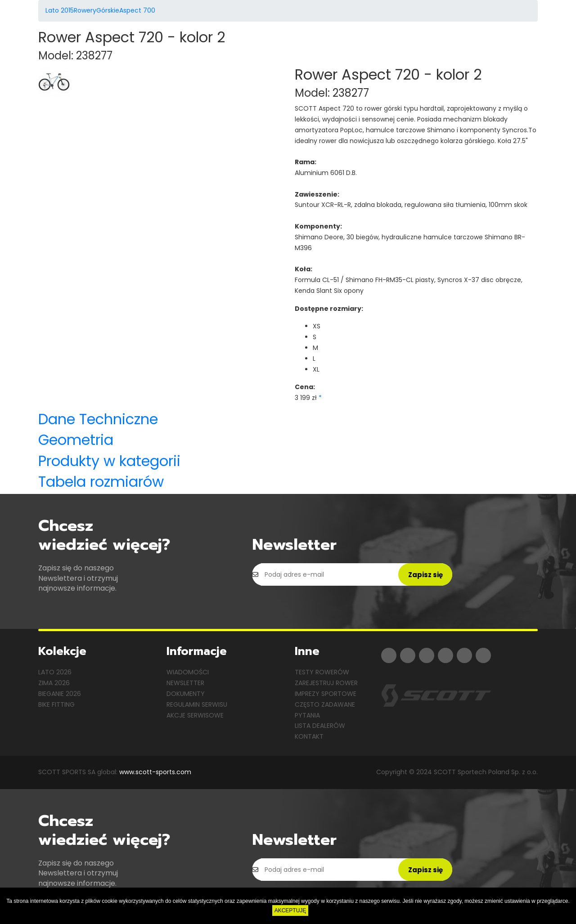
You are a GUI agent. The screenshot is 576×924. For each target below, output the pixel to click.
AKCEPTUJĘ (290, 911)
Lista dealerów (320, 726)
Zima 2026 (54, 683)
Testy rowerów (322, 672)
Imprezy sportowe (326, 694)
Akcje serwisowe (195, 715)
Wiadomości (188, 672)
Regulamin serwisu (197, 704)
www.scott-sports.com (155, 772)
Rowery (85, 10)
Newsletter (185, 683)
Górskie (108, 10)
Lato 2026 (55, 672)
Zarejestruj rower (326, 683)
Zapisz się (425, 575)
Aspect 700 (137, 10)
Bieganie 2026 (60, 694)
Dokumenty (186, 694)
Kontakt (309, 736)
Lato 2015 (60, 10)
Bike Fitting (56, 704)
